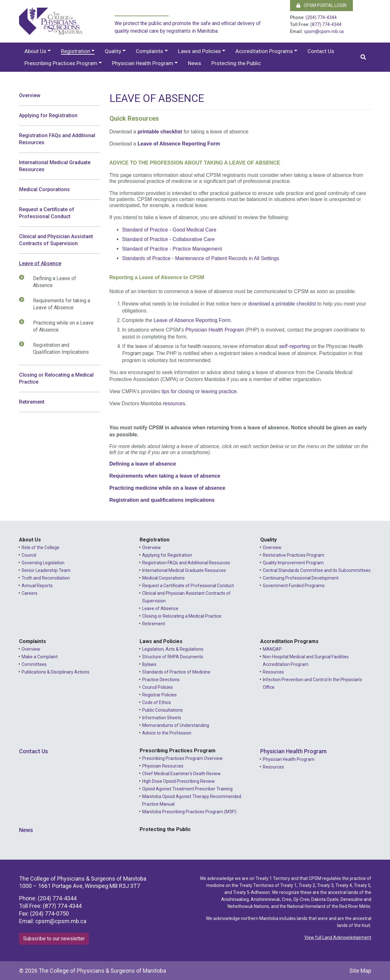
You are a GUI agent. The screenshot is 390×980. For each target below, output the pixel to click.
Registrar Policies (159, 695)
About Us (35, 51)
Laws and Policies (199, 51)
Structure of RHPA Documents (173, 657)
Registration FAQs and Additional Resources (57, 139)
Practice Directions (161, 680)
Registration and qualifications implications (162, 500)
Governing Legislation (43, 563)
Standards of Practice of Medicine (176, 672)
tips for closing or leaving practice (199, 391)
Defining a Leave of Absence (51, 282)
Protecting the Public (236, 63)
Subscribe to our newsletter (54, 939)
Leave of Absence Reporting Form (179, 144)
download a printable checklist (282, 304)
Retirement (32, 402)
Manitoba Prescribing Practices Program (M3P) (189, 812)
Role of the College (40, 547)
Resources (273, 672)
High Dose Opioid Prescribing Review (178, 781)
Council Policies (158, 687)
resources (174, 403)
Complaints (149, 51)
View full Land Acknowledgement (338, 937)
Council (29, 555)
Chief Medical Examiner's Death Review (182, 774)
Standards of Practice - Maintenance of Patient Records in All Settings (201, 258)
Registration (76, 51)
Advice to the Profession (167, 733)
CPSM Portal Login (321, 5)
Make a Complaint (40, 657)
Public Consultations (162, 710)
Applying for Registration (48, 115)
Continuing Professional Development (301, 578)
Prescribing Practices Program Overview (182, 758)
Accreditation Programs (264, 51)
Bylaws (149, 664)
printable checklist (160, 132)
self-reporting (294, 346)
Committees (34, 664)
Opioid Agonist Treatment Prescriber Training (187, 789)
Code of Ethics (157, 702)
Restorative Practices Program (294, 555)
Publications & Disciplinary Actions (56, 672)
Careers (30, 593)
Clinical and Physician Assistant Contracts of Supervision (56, 240)
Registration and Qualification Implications (58, 348)
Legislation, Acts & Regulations (173, 649)
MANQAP (272, 649)
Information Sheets (162, 718)
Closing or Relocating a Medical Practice (56, 378)
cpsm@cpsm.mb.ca (324, 31)
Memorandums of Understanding (176, 725)
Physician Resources (163, 766)
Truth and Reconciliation (46, 578)
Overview (30, 95)
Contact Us (321, 51)
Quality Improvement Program (293, 563)
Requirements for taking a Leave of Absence (58, 304)
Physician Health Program (143, 63)
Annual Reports (37, 586)
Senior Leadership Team (46, 570)
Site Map (360, 971)
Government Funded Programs (294, 586)
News (195, 63)
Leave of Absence (40, 263)
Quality (113, 51)
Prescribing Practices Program (61, 63)
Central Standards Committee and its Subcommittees (317, 570)
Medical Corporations (44, 189)
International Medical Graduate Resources (55, 166)
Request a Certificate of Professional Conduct (47, 213)
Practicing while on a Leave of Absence (60, 326)
